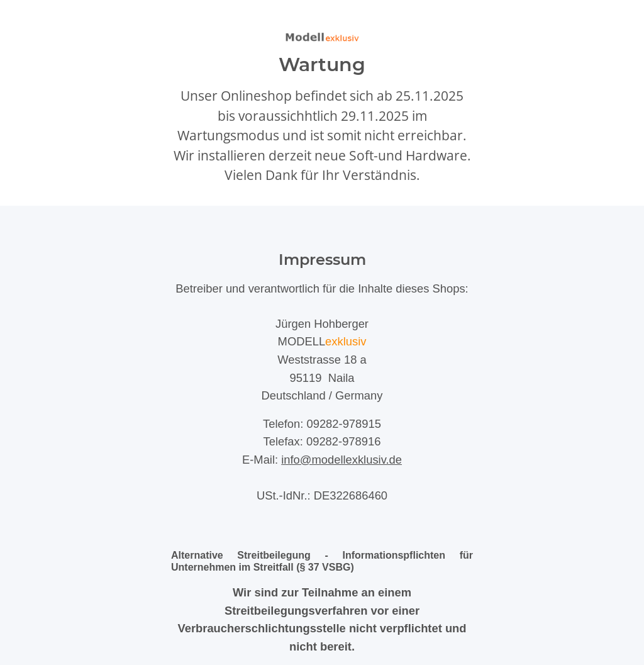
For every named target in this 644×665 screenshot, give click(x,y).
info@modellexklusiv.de (341, 460)
